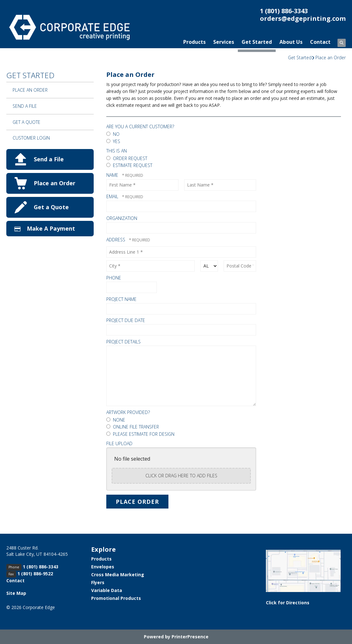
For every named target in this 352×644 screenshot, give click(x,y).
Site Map (16, 593)
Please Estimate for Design (140, 434)
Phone (114, 278)
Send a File (25, 106)
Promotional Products (116, 598)
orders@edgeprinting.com (303, 18)
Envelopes (103, 567)
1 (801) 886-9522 (35, 574)
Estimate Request (129, 165)
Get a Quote (26, 122)
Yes (113, 141)
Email (113, 196)
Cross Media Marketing (118, 575)
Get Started (257, 42)
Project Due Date (126, 320)
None (116, 420)
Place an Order (331, 57)
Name (113, 175)
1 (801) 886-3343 (284, 11)
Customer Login (31, 138)
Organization (122, 218)
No (113, 134)
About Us (291, 42)
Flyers (98, 582)
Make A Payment (51, 228)
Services (224, 42)
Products (194, 42)
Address (116, 240)
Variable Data (107, 590)
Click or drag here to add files (181, 476)
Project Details (123, 342)
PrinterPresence (190, 637)
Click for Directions (288, 603)
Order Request (127, 158)
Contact (320, 42)
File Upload (119, 443)
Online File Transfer (133, 427)
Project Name (121, 299)
